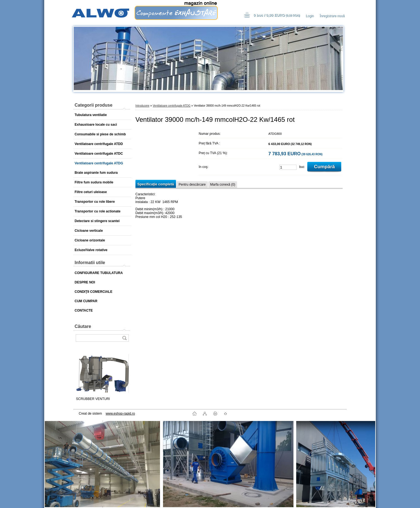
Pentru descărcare (192, 185)
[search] (124, 338)
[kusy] (288, 167)
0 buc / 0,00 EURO (277, 15)
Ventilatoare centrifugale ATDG (172, 106)
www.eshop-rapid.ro (120, 414)
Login (310, 16)
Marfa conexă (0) (223, 185)
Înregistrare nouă (332, 16)
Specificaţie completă (156, 184)
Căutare (83, 326)
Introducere (142, 106)
